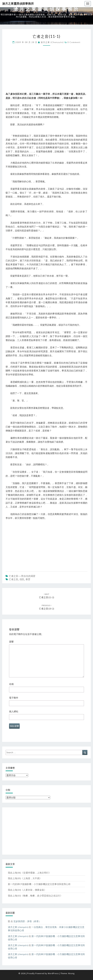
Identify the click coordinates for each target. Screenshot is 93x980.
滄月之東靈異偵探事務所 (18, 4)
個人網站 (14, 711)
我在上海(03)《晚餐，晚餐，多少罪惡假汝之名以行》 (35, 896)
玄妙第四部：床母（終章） (27, 921)
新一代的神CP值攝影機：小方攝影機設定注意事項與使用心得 (39, 884)
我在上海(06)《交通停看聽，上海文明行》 (29, 873)
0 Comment (74, 42)
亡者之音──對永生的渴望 (22, 576)
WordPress (53, 973)
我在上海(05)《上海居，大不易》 (25, 878)
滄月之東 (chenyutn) (52, 42)
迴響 (11, 642)
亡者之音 (14, 579)
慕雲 (28, 579)
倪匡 (22, 579)
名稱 (11, 684)
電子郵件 (14, 698)
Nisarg (71, 973)
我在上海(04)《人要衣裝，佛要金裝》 (27, 890)
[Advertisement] (46, 72)
